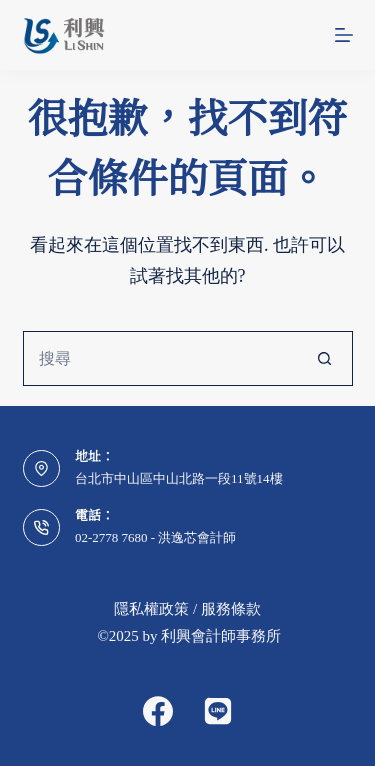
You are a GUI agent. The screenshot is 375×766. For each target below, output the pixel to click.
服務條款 (231, 609)
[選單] (344, 35)
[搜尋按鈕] (325, 358)
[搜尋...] (160, 358)
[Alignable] (218, 711)
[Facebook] (158, 711)
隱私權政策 (151, 609)
